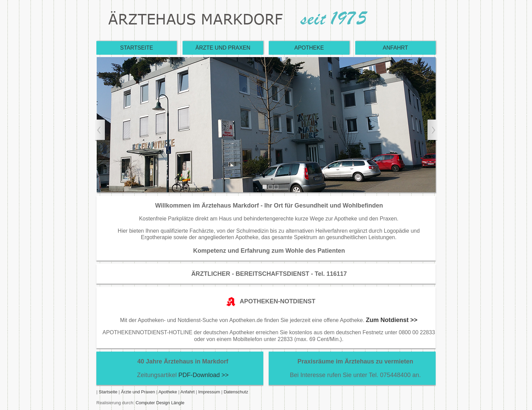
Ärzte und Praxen (138, 392)
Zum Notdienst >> (392, 320)
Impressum (210, 392)
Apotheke (168, 392)
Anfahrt (187, 392)
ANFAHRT (395, 48)
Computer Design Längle (160, 403)
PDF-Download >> (204, 375)
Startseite (108, 392)
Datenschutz (236, 392)
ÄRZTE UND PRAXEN (223, 48)
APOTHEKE (309, 48)
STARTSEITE (137, 48)
